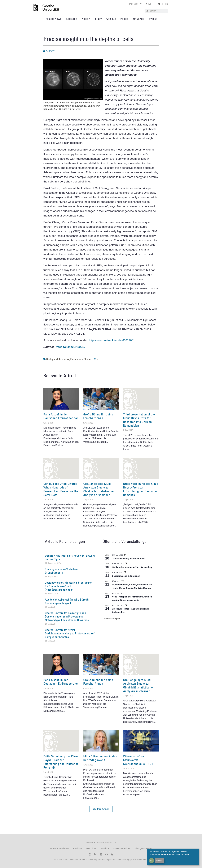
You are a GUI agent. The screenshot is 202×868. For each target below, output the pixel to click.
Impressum (102, 860)
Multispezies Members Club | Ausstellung (132, 567)
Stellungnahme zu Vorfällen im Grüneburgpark (62, 571)
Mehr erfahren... (183, 855)
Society (86, 19)
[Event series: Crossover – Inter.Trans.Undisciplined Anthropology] (126, 605)
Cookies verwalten (140, 860)
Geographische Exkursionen (126, 576)
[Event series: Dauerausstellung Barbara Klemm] (125, 555)
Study (98, 19)
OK (152, 860)
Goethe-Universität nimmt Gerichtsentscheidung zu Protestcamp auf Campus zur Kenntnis (70, 633)
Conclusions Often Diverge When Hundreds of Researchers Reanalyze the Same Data (61, 489)
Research (72, 19)
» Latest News (53, 19)
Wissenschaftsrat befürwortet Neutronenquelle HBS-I (138, 760)
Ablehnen (159, 860)
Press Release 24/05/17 (70, 347)
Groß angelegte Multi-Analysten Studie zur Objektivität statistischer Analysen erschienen (99, 489)
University (139, 19)
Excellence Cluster (81, 359)
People (124, 19)
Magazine (135, 4)
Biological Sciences (58, 359)
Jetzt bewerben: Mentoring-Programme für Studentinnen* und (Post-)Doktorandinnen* (68, 586)
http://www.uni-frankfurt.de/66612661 (112, 340)
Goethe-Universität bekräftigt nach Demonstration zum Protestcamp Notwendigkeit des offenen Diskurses (67, 616)
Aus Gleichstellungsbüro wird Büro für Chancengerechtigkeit (67, 601)
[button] (101, 809)
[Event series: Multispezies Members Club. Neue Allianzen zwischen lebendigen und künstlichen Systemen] (126, 564)
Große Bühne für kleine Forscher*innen (98, 416)
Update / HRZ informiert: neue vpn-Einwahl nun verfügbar (70, 557)
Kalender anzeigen (111, 619)
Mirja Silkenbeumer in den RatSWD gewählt (100, 758)
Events (153, 19)
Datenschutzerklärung (119, 860)
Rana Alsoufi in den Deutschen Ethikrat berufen (61, 416)
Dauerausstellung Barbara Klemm (129, 559)
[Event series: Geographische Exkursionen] (125, 573)
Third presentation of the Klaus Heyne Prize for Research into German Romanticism (139, 420)
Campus (111, 19)
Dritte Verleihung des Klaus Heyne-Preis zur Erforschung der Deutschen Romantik (141, 489)
